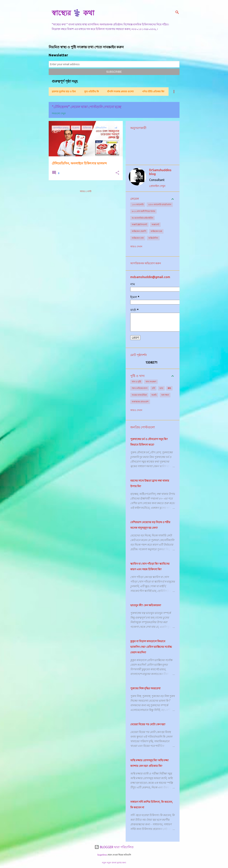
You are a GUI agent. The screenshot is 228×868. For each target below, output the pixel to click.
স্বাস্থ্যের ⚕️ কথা (73, 13)
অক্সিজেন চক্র (156, 231)
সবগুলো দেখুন (59, 113)
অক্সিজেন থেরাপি (139, 231)
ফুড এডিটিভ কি (91, 91)
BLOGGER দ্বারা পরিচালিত (114, 847)
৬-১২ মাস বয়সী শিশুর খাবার (143, 211)
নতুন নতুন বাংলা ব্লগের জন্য (114, 863)
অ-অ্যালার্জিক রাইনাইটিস (142, 218)
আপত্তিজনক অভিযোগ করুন (146, 263)
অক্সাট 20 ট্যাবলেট (139, 224)
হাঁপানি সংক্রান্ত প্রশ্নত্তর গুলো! (120, 91)
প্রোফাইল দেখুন (157, 186)
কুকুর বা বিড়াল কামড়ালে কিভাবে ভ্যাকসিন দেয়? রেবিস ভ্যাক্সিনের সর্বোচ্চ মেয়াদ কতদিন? (151, 647)
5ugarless (102, 855)
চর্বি (153, 388)
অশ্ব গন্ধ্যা (165, 395)
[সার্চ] (177, 12)
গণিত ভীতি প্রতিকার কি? (153, 91)
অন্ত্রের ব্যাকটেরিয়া (139, 395)
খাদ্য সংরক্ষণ (151, 382)
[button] (117, 173)
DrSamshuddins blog (160, 172)
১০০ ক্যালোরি (138, 204)
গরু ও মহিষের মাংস (140, 388)
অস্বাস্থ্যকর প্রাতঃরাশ (140, 402)
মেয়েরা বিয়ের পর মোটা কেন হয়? (148, 724)
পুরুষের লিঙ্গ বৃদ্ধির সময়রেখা (145, 688)
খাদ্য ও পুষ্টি (136, 382)
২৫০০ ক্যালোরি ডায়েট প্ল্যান (160, 204)
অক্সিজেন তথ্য (138, 238)
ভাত (161, 388)
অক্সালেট (155, 224)
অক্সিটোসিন (153, 238)
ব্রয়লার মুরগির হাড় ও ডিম (64, 91)
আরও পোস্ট (86, 191)
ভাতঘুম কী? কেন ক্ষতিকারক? (146, 605)
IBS (169, 388)
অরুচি (154, 395)
